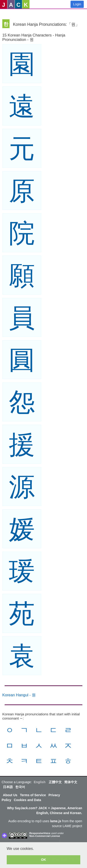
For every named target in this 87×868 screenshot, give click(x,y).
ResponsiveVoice (40, 833)
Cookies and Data (27, 800)
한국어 (20, 787)
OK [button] (44, 860)
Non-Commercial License (45, 836)
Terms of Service (33, 795)
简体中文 (71, 782)
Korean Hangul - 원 (19, 695)
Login (77, 4)
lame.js (56, 821)
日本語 (8, 787)
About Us (10, 795)
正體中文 (55, 782)
